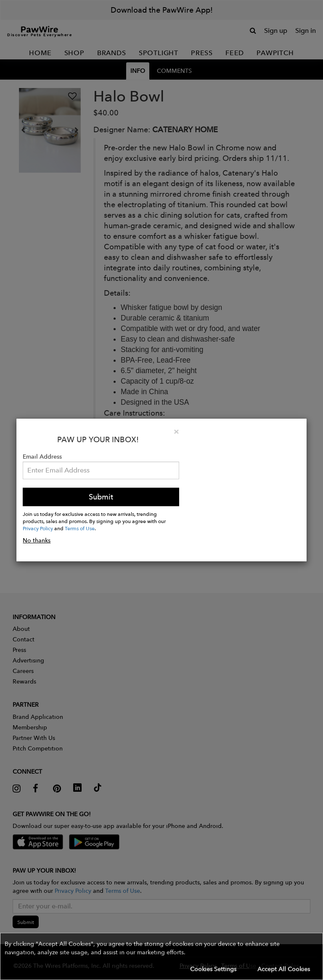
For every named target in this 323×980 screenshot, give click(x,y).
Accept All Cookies (284, 969)
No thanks (37, 540)
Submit (101, 497)
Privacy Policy (38, 528)
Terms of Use (80, 528)
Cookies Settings (213, 969)
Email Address (42, 457)
